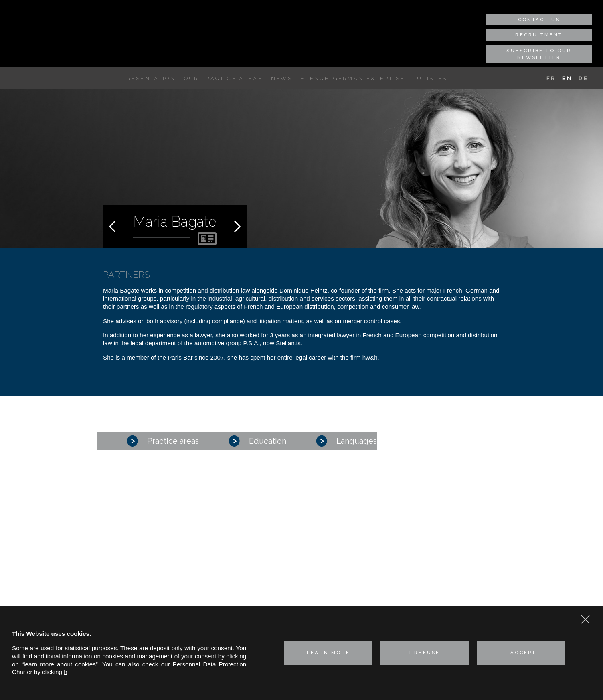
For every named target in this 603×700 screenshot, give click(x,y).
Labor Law (259, 582)
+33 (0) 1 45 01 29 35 (462, 553)
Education (258, 441)
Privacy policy (418, 583)
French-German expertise (353, 78)
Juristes (430, 78)
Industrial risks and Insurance (284, 561)
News (282, 78)
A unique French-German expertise (112, 79)
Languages (347, 441)
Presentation (149, 78)
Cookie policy (418, 598)
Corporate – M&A (268, 541)
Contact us (539, 20)
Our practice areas (223, 78)
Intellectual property (271, 572)
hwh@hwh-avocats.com (454, 569)
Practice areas (163, 441)
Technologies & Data (272, 602)
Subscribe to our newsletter (539, 54)
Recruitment (539, 35)
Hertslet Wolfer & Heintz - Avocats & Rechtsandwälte (64, 25)
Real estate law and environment (289, 592)
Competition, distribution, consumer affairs (301, 551)
